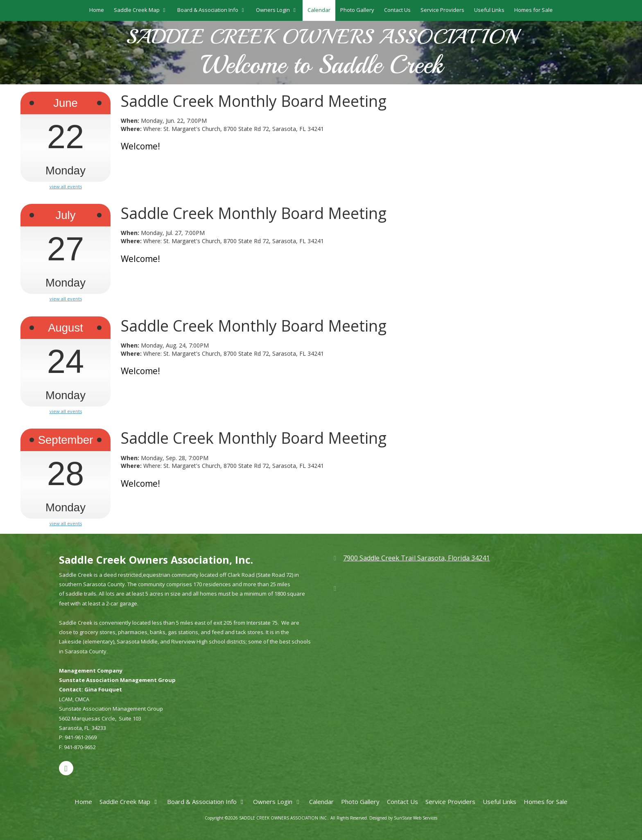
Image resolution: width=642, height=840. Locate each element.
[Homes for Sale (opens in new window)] (533, 10)
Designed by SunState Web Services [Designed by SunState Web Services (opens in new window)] (403, 818)
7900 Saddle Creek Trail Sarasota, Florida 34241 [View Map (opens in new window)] (416, 558)
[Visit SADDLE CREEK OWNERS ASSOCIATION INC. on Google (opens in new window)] (66, 768)
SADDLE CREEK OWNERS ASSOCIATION (322, 37)
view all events (66, 187)
